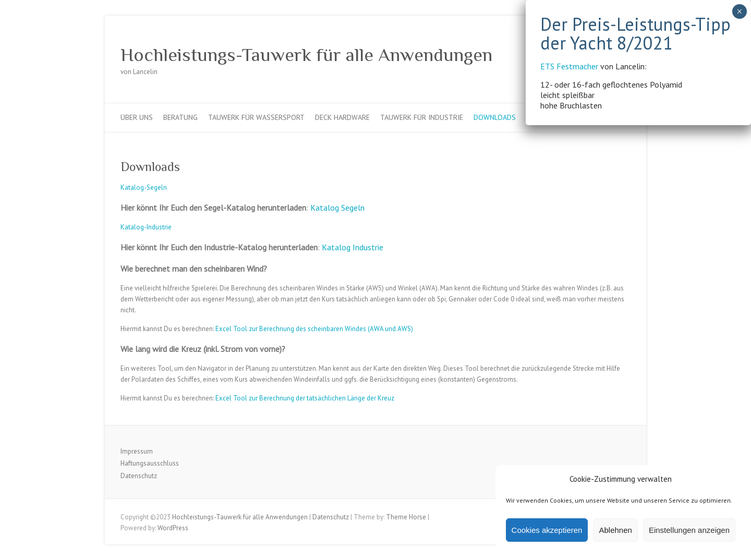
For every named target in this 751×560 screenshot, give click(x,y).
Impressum (137, 451)
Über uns (137, 117)
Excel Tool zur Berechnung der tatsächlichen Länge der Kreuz (305, 398)
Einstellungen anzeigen (689, 530)
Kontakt (542, 117)
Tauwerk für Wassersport (256, 117)
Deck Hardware (342, 117)
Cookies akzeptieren (547, 530)
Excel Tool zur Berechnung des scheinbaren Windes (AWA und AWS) (314, 329)
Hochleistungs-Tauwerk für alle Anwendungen (306, 55)
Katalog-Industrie (146, 227)
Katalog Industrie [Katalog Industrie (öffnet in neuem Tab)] (353, 247)
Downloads (495, 117)
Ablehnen (615, 530)
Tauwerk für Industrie (422, 117)
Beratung (180, 117)
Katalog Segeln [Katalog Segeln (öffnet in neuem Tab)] (337, 208)
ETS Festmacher (428, 19)
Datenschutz (139, 476)
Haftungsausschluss (150, 463)
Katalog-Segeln (144, 187)
